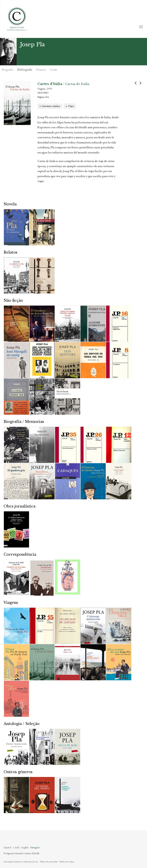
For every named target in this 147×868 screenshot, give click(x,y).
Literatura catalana (51, 106)
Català (16, 847)
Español (7, 847)
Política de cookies (67, 862)
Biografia (7, 70)
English (25, 847)
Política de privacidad (49, 862)
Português (35, 847)
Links (54, 70)
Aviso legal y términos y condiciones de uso (21, 862)
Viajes (71, 106)
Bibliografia (25, 70)
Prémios (41, 70)
